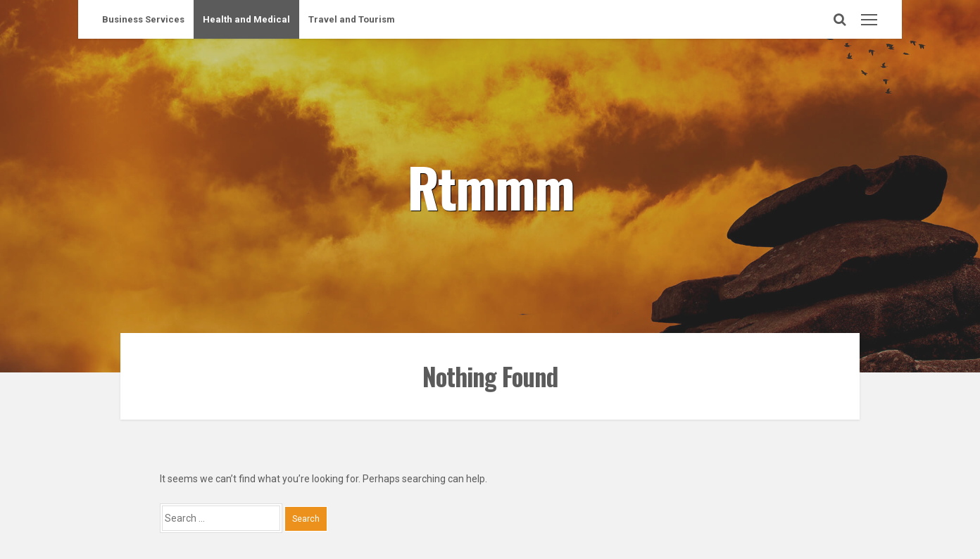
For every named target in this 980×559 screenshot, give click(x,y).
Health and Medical (246, 19)
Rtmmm (490, 186)
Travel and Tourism (352, 19)
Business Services (143, 19)
